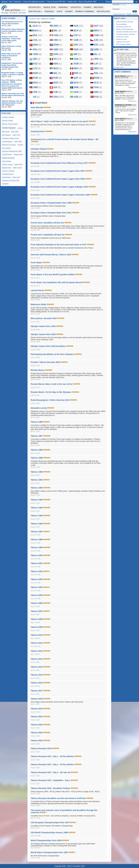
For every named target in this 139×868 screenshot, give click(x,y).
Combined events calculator (126, 34)
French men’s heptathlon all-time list (48, 235)
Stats (59, 11)
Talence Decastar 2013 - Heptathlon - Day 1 (51, 780)
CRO (58, 40)
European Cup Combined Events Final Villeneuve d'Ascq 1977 (59, 163)
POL (99, 73)
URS (98, 92)
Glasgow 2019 (18, 155)
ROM (98, 78)
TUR (57, 92)
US (36, 97)
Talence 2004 (37, 587)
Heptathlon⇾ (35, 11)
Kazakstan (5, 184)
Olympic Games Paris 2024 (43, 334)
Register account (132, 14)
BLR (78, 31)
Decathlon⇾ (35, 7)
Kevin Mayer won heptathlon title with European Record (57, 282)
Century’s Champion (8, 171)
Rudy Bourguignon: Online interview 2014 (50, 400)
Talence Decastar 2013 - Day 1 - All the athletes (52, 756)
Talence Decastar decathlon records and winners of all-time (58, 798)
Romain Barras (38, 370)
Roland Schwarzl (8, 158)
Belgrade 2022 (7, 168)
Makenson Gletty (39, 304)
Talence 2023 (37, 725)
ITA (57, 59)
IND (77, 54)
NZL (57, 73)
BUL (38, 35)
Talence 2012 (37, 651)
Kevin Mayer (36, 263)
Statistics (76, 7)
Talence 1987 (37, 436)
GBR (58, 49)
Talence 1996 (37, 524)
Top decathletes (122, 24)
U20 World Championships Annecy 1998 (49, 833)
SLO (98, 83)
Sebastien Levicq (39, 408)
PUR (57, 78)
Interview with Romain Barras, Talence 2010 (51, 255)
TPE (37, 92)
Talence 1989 (37, 458)
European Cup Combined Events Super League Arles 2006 (58, 179)
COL (37, 40)
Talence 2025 (37, 741)
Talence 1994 (37, 508)
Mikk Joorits (6, 132)
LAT (98, 64)
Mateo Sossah (17, 168)
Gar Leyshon (6, 148)
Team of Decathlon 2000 (87, 2)
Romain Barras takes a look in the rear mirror (52, 384)
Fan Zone (126, 42)
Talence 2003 (37, 579)
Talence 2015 (37, 675)
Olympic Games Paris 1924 (43, 326)
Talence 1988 (37, 450)
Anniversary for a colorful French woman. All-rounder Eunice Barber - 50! (65, 139)
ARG (58, 26)
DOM (58, 45)
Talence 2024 (37, 733)
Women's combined (85, 11)
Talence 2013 (37, 659)
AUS (78, 26)
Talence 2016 (37, 683)
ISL (97, 54)
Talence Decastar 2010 (41, 748)
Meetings (99, 7)
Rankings (63, 7)
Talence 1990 (37, 472)
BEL (57, 31)
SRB (37, 87)
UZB (78, 97)
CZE (98, 40)
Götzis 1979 (16, 135)
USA (59, 97)
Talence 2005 (37, 595)
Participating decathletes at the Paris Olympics (52, 354)
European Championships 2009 (12, 151)
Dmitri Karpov (9, 128)
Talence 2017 (37, 691)
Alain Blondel (37, 107)
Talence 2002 (37, 571)
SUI (57, 87)
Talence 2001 (37, 563)
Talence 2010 (37, 635)
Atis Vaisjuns (6, 135)
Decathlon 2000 (34, 19)
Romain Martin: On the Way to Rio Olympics (51, 392)
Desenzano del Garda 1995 (11, 181)
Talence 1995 (37, 516)
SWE (78, 87)
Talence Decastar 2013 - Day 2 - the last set (51, 772)
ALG (37, 26)
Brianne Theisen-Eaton (10, 124)
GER (78, 49)
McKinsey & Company (9, 145)
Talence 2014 (37, 667)
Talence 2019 (37, 709)
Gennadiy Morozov (8, 174)
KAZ (37, 64)
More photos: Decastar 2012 (44, 318)
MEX (78, 68)
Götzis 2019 (16, 177)
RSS (118, 44)
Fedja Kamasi (6, 177)
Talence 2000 (37, 555)
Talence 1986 (37, 422)
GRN (37, 54)
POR (37, 78)
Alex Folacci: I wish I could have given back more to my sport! (59, 121)
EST (99, 45)
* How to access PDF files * (56, 2)
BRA (98, 31)
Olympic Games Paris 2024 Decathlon (48, 346)
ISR (37, 59)
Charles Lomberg (7, 165)
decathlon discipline (8, 117)
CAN (58, 35)
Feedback (17, 2)
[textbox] (123, 2)
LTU (37, 68)
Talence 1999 (37, 547)
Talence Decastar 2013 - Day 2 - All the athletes (52, 764)
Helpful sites (72, 2)
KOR (78, 64)
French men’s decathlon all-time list (47, 223)
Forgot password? (119, 14)
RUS (58, 83)
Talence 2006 (37, 603)
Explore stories (126, 44)
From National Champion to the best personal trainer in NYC (59, 245)
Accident (20, 145)
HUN (58, 54)
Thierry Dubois (7, 161)
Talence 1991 (37, 480)
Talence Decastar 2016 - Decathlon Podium (51, 788)
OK (136, 2)
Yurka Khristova (7, 155)
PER (78, 73)
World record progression (125, 29)
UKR (78, 92)
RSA (37, 83)
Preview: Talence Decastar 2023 (45, 362)
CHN (99, 35)
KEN (57, 64)
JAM (78, 59)
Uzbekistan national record (10, 138)
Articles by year (121, 39)
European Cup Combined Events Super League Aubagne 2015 (59, 187)
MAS (58, 68)
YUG (98, 97)
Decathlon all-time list (124, 27)
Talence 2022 (37, 717)
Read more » (120, 67)
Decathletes (103, 11)
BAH (37, 31)
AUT (99, 26)
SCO (78, 83)
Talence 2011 (37, 643)
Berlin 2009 (15, 132)
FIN (37, 49)
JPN (98, 59)
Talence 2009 (37, 627)
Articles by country (122, 37)
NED (99, 68)
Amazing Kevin (38, 131)
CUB (78, 40)
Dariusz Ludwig (7, 121)
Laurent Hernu (37, 290)
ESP (78, 45)
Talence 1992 (37, 488)
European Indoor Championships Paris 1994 (51, 203)
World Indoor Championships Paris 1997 (49, 852)
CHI (77, 35)
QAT (78, 78)
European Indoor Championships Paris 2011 (51, 213)
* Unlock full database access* (34, 2)
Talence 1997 (37, 532)
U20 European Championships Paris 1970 (50, 822)
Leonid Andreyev (7, 142)
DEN (37, 45)
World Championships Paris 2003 (46, 840)
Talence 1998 (37, 540)
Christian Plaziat (38, 149)
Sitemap (4, 2)
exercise (20, 128)
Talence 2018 (37, 699)
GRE (98, 49)
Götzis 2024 (18, 142)
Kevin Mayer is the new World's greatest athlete (53, 274)
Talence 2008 (37, 619)
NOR (37, 73)
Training (119, 42)
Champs (87, 7)
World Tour (50, 7)
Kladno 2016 (18, 165)
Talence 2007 (37, 611)
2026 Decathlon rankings (125, 22)
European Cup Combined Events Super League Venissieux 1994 (60, 195)
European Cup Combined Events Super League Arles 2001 (58, 171)
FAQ (11, 2)
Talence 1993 (37, 500)
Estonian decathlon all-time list (127, 32)
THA (98, 87)
